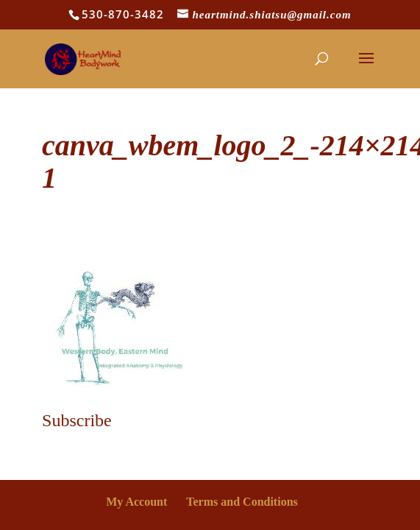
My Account (136, 502)
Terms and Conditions (242, 502)
